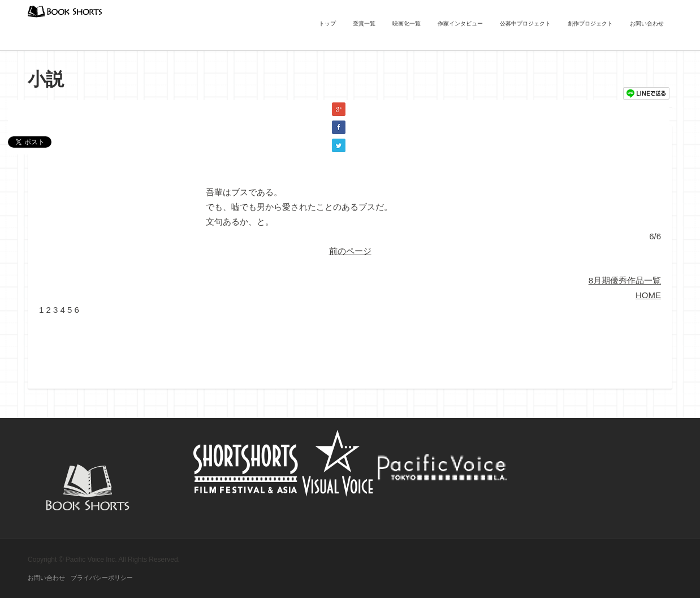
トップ (327, 23)
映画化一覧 (407, 23)
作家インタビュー (460, 23)
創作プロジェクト (590, 23)
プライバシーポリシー (102, 578)
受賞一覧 (364, 23)
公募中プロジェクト (525, 23)
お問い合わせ (647, 23)
